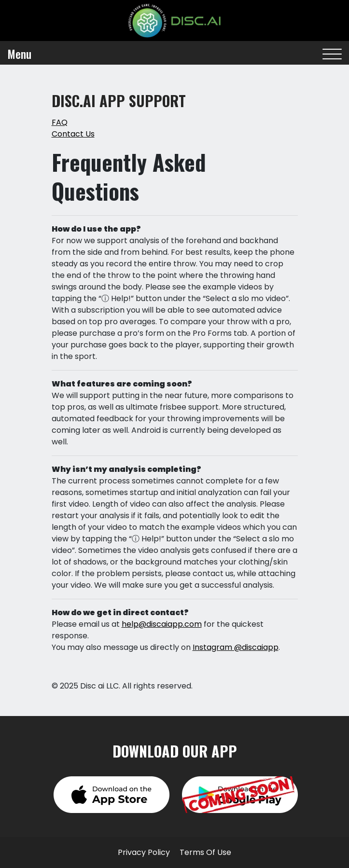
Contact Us (73, 134)
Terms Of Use (205, 852)
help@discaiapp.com (162, 624)
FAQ (60, 122)
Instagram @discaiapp (236, 647)
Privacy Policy (144, 852)
